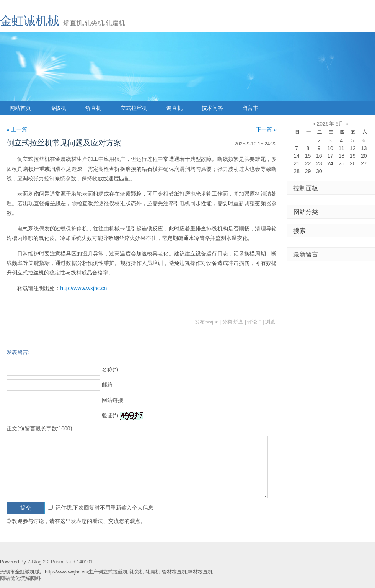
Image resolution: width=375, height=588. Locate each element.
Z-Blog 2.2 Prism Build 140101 (60, 562)
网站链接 (112, 400)
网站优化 (10, 578)
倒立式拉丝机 (113, 572)
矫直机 (93, 108)
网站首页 (20, 108)
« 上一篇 (17, 129)
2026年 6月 (330, 124)
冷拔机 (58, 108)
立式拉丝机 (134, 108)
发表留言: (18, 352)
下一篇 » (266, 129)
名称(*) (110, 369)
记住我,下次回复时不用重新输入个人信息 (104, 508)
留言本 (250, 108)
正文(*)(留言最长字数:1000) (39, 428)
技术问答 (212, 108)
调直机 (174, 108)
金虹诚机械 (30, 21)
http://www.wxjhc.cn (83, 288)
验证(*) (110, 415)
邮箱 (107, 385)
